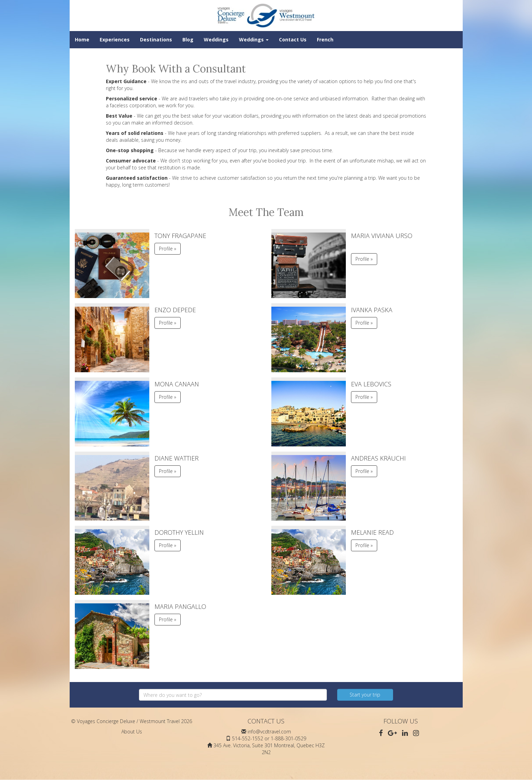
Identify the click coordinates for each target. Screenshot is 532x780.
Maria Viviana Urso (382, 236)
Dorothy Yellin (179, 532)
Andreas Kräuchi (378, 458)
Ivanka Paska (372, 310)
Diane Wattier (177, 458)
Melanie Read (372, 532)
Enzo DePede (175, 310)
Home (82, 40)
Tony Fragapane (180, 236)
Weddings (216, 40)
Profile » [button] (168, 249)
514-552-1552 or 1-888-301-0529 (269, 738)
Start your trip (365, 695)
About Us (132, 732)
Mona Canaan (177, 384)
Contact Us (293, 40)
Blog (188, 40)
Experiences (115, 40)
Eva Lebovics (371, 384)
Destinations (156, 40)
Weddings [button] (254, 40)
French (325, 40)
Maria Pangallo (180, 606)
